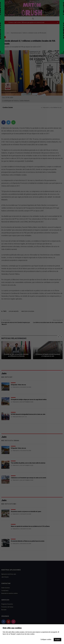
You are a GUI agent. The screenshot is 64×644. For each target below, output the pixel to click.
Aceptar (57, 640)
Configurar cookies (46, 639)
